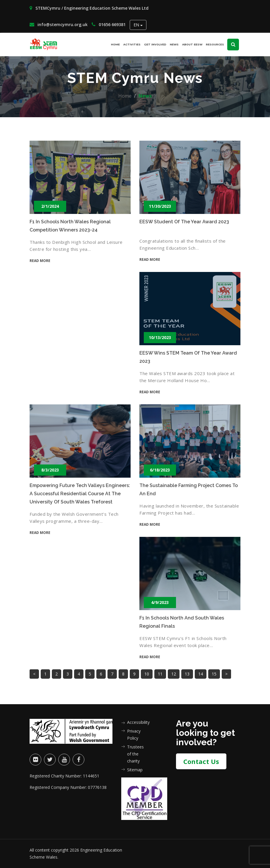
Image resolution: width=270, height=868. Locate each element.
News (174, 44)
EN (138, 25)
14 (201, 674)
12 (174, 674)
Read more (40, 261)
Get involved (155, 44)
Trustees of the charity (135, 754)
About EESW (192, 44)
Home (115, 44)
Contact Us (201, 761)
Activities (132, 44)
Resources (215, 44)
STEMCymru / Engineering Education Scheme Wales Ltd (89, 8)
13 (187, 674)
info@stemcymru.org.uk (59, 24)
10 (147, 674)
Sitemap (135, 770)
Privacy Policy (134, 735)
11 (160, 674)
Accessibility (136, 722)
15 (214, 674)
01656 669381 (109, 24)
